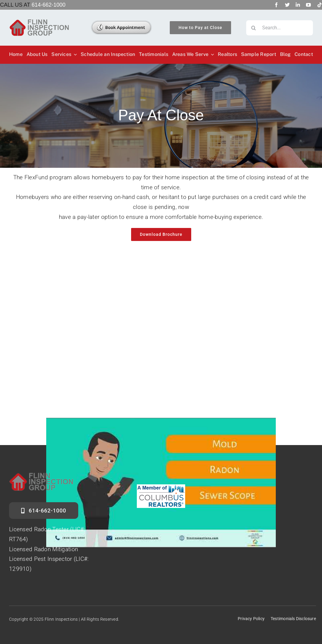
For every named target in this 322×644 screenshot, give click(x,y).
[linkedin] (298, 5)
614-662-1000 (49, 5)
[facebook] (276, 5)
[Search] (254, 28)
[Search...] (280, 28)
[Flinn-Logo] (39, 22)
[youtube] (308, 5)
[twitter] (287, 5)
